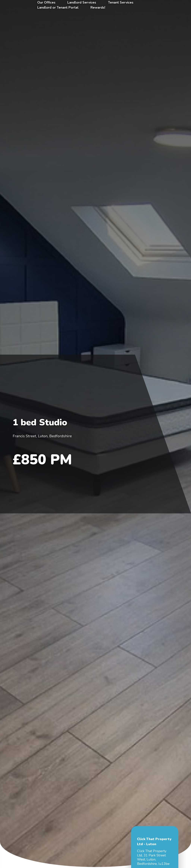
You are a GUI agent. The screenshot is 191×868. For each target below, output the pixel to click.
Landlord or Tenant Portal (58, 7)
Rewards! (98, 7)
